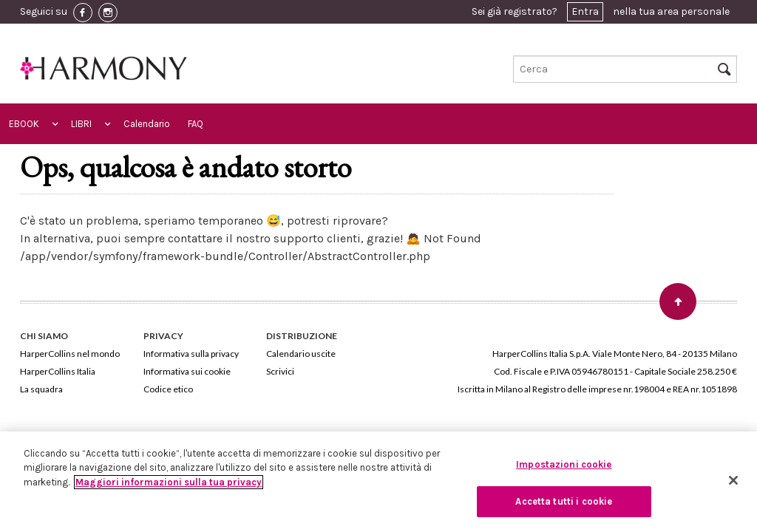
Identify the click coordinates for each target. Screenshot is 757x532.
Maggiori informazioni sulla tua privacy (169, 482)
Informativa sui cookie (187, 371)
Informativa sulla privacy (191, 354)
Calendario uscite (301, 354)
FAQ (196, 124)
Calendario (147, 124)
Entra (585, 11)
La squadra (41, 389)
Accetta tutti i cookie (564, 501)
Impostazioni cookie (564, 464)
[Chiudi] (733, 480)
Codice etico (168, 389)
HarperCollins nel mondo (70, 354)
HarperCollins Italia (58, 371)
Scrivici (280, 371)
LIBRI (81, 124)
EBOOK (24, 124)
